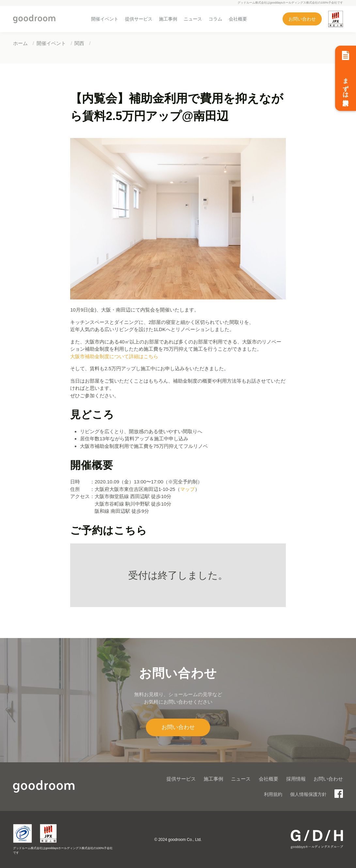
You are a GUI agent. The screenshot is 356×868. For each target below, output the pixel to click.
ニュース (193, 19)
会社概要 (238, 19)
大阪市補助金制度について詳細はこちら (114, 356)
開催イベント (105, 19)
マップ (187, 489)
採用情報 (296, 779)
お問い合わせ (302, 19)
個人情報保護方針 (308, 794)
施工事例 (168, 19)
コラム (215, 19)
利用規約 (273, 794)
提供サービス (139, 19)
